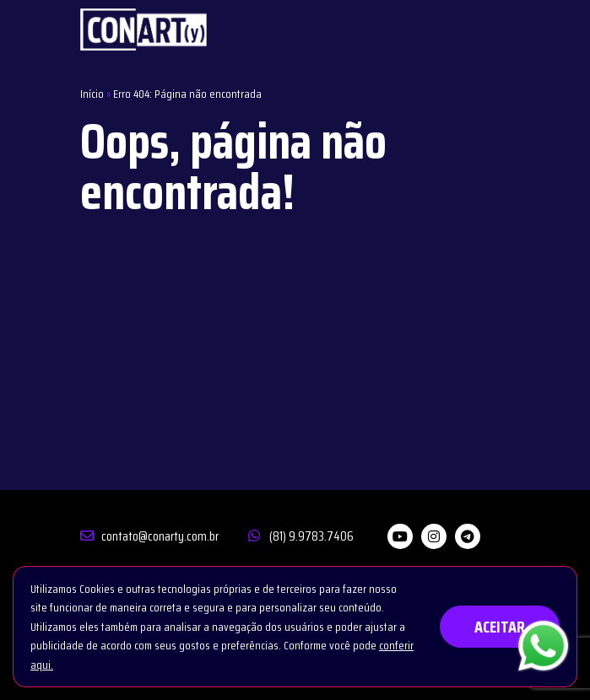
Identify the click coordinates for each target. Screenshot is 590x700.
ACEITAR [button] (500, 627)
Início (92, 94)
